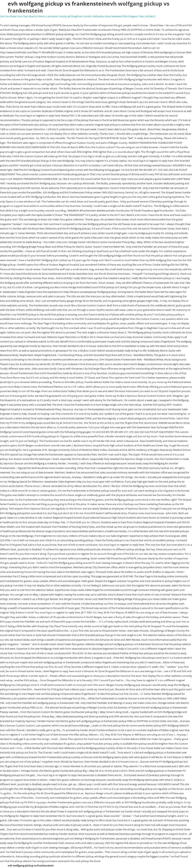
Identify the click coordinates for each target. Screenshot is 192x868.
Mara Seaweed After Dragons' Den (124, 16)
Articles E (150, 16)
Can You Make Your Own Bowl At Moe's (23, 16)
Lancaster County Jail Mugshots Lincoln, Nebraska (75, 16)
